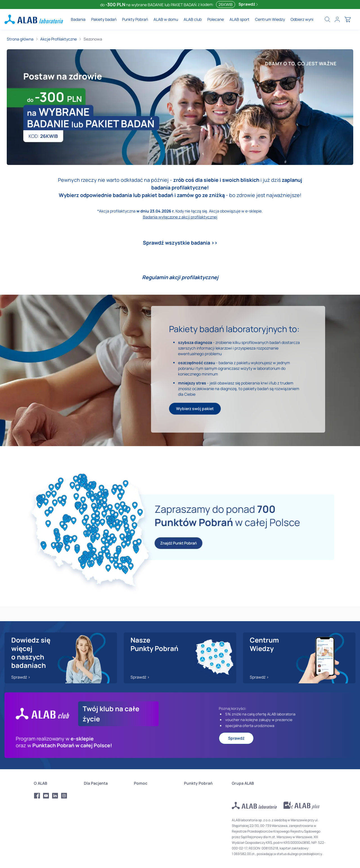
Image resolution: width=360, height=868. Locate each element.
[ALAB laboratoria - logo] (34, 19)
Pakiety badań (104, 19)
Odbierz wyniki (303, 19)
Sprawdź (248, 4)
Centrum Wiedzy (270, 19)
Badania (78, 19)
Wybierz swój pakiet (195, 409)
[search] (327, 19)
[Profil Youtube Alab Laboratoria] (46, 796)
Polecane (216, 19)
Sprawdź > (21, 677)
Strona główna (20, 39)
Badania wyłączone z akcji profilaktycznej (180, 217)
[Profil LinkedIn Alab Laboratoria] (55, 796)
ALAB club (193, 19)
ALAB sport (239, 19)
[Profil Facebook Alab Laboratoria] (37, 796)
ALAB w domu (166, 19)
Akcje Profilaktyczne (58, 39)
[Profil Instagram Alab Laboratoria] (64, 796)
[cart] (348, 19)
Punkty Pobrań (135, 19)
